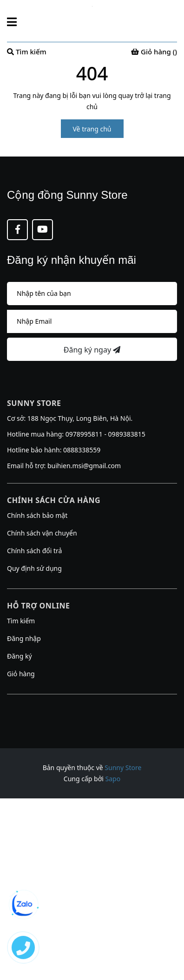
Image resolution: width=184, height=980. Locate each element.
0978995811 (84, 434)
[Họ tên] (92, 294)
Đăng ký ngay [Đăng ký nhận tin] (92, 350)
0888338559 (82, 450)
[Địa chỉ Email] (92, 321)
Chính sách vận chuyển (42, 533)
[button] (92, 706)
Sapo (113, 779)
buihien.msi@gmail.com (84, 466)
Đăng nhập (24, 638)
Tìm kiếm (21, 621)
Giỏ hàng (21, 674)
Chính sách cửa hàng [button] (54, 500)
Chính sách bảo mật (37, 515)
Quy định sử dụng (34, 568)
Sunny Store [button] (34, 403)
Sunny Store (123, 768)
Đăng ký (20, 656)
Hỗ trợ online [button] (38, 606)
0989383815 (127, 434)
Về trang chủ (92, 129)
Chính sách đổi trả (34, 551)
